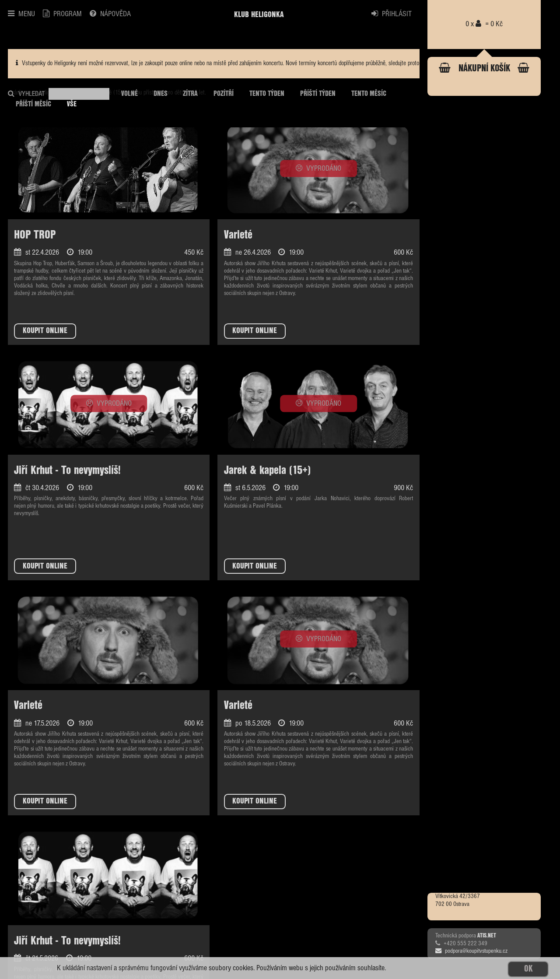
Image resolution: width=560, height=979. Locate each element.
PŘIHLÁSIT (392, 14)
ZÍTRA (190, 94)
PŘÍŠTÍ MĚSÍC (33, 104)
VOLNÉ (129, 94)
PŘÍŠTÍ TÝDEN (318, 94)
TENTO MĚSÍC (369, 94)
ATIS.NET (487, 936)
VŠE (72, 104)
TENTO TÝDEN (267, 94)
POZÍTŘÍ (224, 94)
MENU (21, 14)
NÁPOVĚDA (110, 14)
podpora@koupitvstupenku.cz (472, 951)
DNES (161, 94)
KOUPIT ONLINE (45, 331)
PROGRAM (62, 14)
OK (528, 969)
